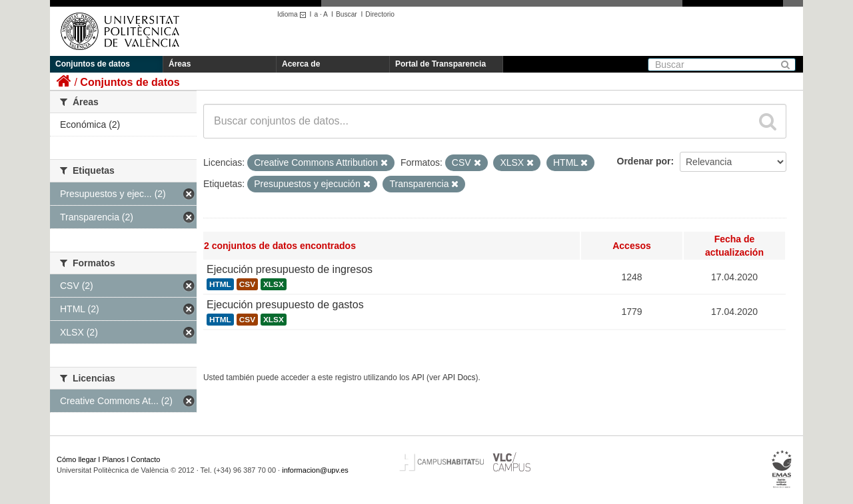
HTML (220, 284)
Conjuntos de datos (93, 64)
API (418, 378)
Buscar (347, 14)
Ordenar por (644, 161)
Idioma (294, 14)
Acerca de (301, 64)
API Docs (459, 378)
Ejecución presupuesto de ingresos (290, 269)
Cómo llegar (76, 459)
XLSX (274, 284)
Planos (114, 459)
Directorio (380, 14)
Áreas (180, 64)
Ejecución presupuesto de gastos (285, 305)
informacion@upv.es (315, 470)
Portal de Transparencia (440, 64)
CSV (247, 284)
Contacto (145, 459)
